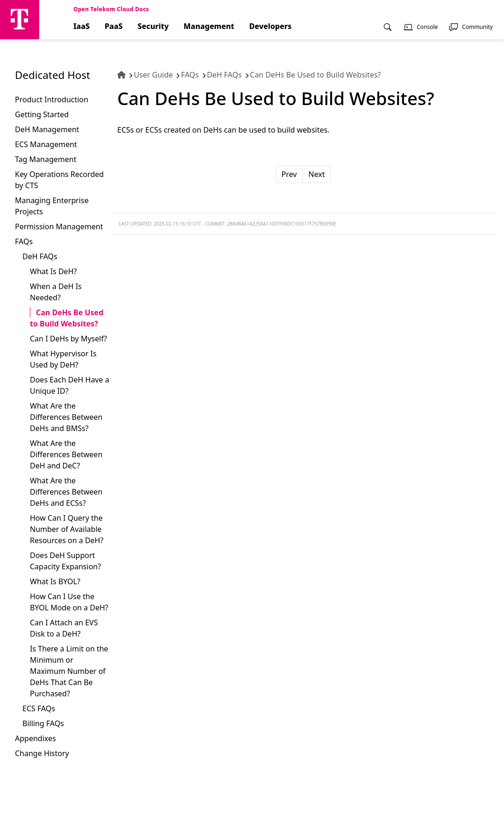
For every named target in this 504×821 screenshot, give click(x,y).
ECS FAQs (39, 708)
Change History (42, 753)
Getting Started (42, 114)
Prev (289, 174)
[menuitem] (388, 30)
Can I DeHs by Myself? (68, 339)
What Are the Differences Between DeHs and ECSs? (66, 492)
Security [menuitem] (153, 26)
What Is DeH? (53, 271)
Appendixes (35, 738)
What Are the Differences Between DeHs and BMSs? (66, 417)
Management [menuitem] (209, 26)
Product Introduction (52, 99)
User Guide (153, 75)
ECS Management (46, 144)
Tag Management (46, 159)
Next (316, 174)
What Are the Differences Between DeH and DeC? (66, 454)
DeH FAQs (40, 256)
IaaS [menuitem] (82, 26)
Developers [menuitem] (271, 26)
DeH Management (47, 129)
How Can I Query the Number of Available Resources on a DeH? (67, 529)
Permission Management (59, 226)
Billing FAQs (43, 723)
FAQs (24, 241)
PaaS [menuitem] (114, 26)
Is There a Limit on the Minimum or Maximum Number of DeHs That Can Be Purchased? (69, 671)
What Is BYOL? (55, 581)
